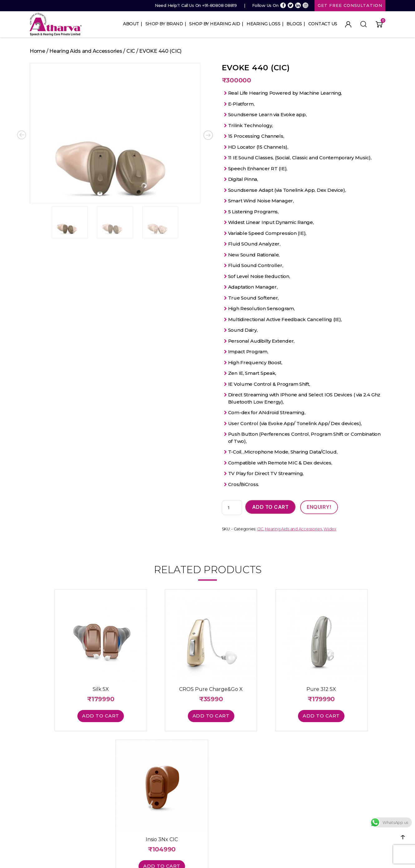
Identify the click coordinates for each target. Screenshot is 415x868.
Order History (269, 780)
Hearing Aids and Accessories (86, 51)
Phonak (106, 763)
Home (37, 51)
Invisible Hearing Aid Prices (194, 812)
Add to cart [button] (74, 703)
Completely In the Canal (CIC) (197, 780)
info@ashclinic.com (275, 788)
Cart (260, 771)
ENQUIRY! (320, 507)
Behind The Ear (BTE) (189, 755)
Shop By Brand (164, 24)
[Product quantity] (232, 508)
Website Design (251, 857)
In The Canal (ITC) (185, 763)
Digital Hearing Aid (187, 804)
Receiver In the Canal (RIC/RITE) (199, 771)
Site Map (38, 788)
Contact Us (323, 24)
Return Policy (338, 795)
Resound (108, 788)
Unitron (106, 780)
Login (261, 755)
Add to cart (271, 507)
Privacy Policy (339, 779)
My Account (348, 24)
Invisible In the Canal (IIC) (192, 788)
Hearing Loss (263, 24)
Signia (105, 755)
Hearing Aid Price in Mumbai (196, 820)
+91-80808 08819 (220, 5)
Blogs (294, 24)
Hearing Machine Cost (190, 828)
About (131, 24)
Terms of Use (338, 787)
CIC (131, 51)
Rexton (106, 796)
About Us (39, 755)
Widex (330, 530)
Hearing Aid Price (185, 796)
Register (264, 763)
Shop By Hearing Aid (215, 24)
